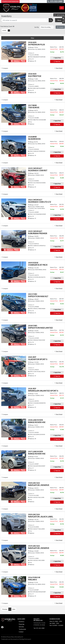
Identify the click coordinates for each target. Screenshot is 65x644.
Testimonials (22, 629)
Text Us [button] (57, 61)
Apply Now (57, 58)
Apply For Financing (10, 1)
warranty (21, 627)
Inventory (21, 622)
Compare (60, 27)
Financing (21, 624)
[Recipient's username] (25, 20)
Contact (21, 632)
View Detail (58, 68)
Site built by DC (19, 637)
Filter (33, 38)
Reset (59, 20)
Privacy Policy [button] (10, 637)
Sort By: (37, 27)
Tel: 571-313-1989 (39, 628)
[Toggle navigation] (62, 8)
